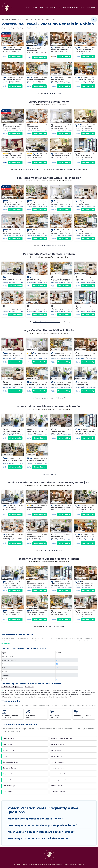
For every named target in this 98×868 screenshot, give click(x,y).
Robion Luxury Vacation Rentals (28, 169)
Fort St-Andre (7, 792)
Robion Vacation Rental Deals (52, 550)
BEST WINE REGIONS (48, 8)
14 (57, 668)
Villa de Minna (56, 203)
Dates (6, 29)
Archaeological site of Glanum (61, 780)
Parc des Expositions (58, 762)
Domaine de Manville (58, 774)
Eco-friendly (29, 687)
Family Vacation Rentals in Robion (50, 398)
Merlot (29, 308)
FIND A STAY (91, 8)
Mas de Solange (32, 127)
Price (15, 29)
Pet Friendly (10, 687)
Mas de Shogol (32, 51)
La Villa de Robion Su (83, 156)
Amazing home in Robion (36, 584)
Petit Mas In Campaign (59, 232)
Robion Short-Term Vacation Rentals (52, 626)
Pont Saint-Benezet (58, 792)
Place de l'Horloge (9, 786)
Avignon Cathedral (9, 750)
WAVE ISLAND (8, 744)
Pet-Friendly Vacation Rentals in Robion (47, 322)
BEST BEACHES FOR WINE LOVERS (71, 8)
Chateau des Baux (57, 750)
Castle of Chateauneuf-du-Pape (62, 738)
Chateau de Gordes (9, 768)
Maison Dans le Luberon (59, 613)
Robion (21, 53)
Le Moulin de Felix (33, 279)
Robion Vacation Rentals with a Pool (52, 246)
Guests (24, 29)
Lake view (20, 687)
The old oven (7, 537)
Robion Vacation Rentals (52, 93)
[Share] (94, 19)
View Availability (15, 56)
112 (57, 657)
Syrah (53, 308)
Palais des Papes (8, 738)
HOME (28, 8)
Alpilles (5, 756)
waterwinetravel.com (21, 865)
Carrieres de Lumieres (10, 762)
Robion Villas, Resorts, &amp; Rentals (63, 169)
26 (57, 664)
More (33, 29)
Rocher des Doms (57, 768)
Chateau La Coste (57, 786)
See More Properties (49, 474)
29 (57, 660)
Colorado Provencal (58, 744)
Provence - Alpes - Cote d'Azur (11, 53)
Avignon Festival (8, 774)
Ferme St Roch (32, 355)
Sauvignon (79, 279)
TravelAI (54, 865)
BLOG (35, 8)
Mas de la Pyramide (9, 780)
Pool (3, 687)
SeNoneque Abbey (58, 756)
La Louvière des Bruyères (60, 50)
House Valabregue (82, 384)
